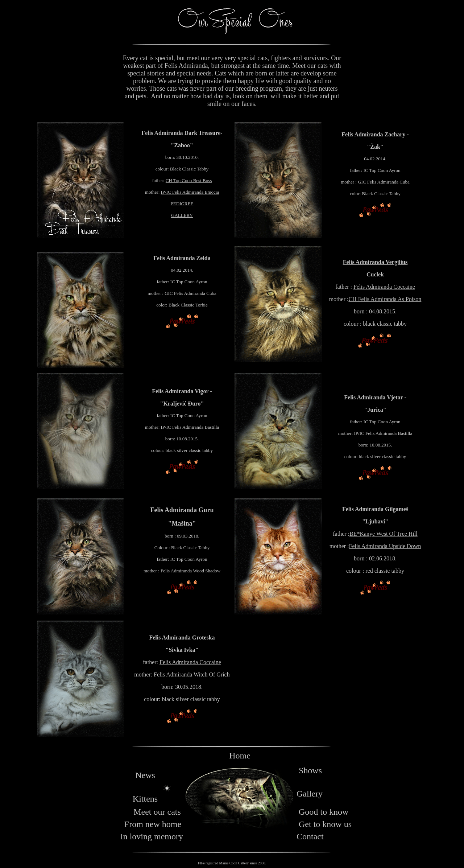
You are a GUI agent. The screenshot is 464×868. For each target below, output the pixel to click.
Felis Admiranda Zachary (373, 134)
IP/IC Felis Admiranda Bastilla (190, 427)
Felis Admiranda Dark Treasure (181, 133)
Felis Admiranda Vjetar (373, 397)
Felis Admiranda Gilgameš (375, 509)
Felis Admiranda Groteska (182, 637)
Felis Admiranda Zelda (182, 258)
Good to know (324, 812)
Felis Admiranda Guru (182, 510)
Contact (310, 836)
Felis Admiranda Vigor (180, 391)
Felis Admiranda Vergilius (375, 262)
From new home (153, 824)
